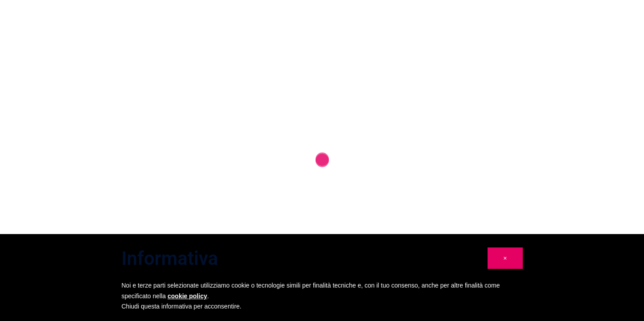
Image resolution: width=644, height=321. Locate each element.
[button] (505, 258)
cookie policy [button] (187, 296)
